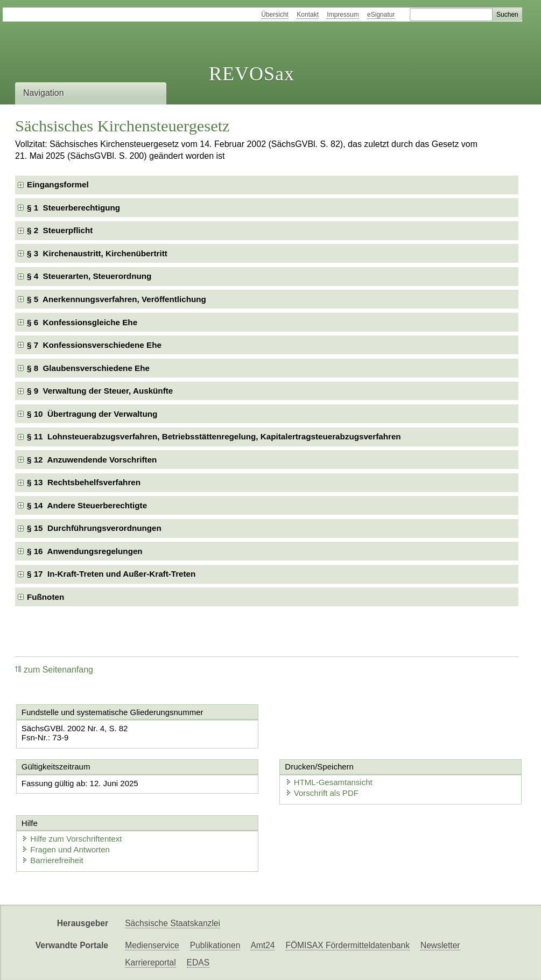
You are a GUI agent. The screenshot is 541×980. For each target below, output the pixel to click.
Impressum (343, 15)
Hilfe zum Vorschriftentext (72, 839)
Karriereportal (150, 962)
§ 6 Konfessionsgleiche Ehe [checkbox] (82, 322)
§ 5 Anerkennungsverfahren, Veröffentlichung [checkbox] (117, 299)
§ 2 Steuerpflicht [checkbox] (60, 230)
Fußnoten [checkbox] (45, 597)
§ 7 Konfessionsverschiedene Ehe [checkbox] (94, 345)
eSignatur (381, 15)
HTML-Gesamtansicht (329, 782)
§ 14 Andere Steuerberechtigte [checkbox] (87, 505)
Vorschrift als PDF (322, 793)
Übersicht (275, 15)
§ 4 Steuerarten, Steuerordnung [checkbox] (89, 276)
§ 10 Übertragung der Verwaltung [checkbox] (92, 414)
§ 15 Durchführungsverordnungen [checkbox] (94, 528)
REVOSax (252, 74)
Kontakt (308, 15)
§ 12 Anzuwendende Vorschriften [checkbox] (92, 460)
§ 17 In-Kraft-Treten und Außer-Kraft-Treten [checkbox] (111, 574)
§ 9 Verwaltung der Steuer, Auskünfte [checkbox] (100, 391)
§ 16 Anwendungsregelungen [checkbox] (85, 551)
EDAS (198, 962)
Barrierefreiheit (52, 860)
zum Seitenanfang (54, 670)
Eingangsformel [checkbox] (58, 184)
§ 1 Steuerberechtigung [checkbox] (73, 208)
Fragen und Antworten (66, 849)
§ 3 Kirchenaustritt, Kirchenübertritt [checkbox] (97, 253)
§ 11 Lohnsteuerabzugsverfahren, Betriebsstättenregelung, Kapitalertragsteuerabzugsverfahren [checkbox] (214, 436)
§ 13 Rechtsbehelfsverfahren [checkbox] (84, 482)
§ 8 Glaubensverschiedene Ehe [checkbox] (88, 368)
